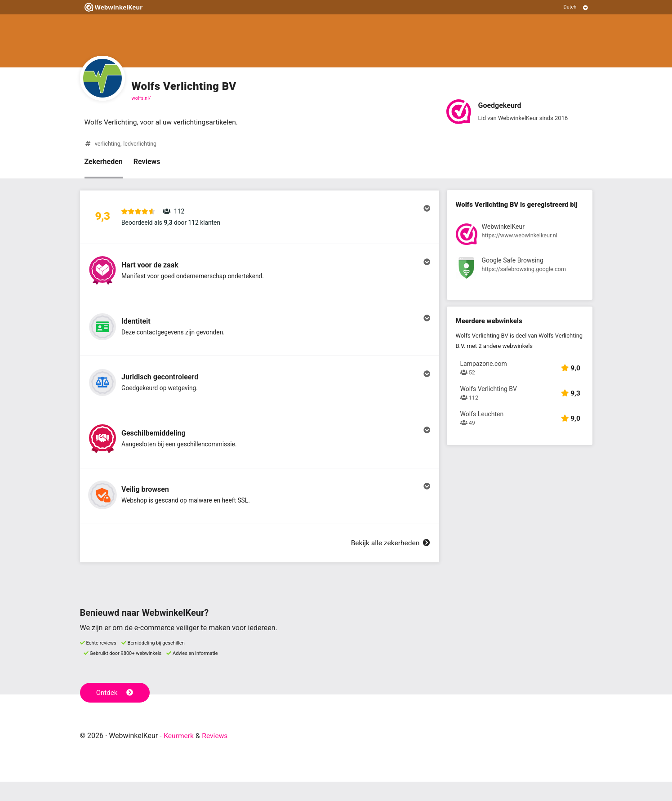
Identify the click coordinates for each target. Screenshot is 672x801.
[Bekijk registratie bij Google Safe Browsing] (520, 270)
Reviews (147, 162)
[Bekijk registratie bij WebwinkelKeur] (520, 236)
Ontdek (115, 712)
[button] (260, 219)
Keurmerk (179, 755)
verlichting (108, 144)
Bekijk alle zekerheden (389, 563)
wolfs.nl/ (141, 98)
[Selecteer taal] (576, 7)
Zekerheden (104, 162)
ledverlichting (141, 144)
